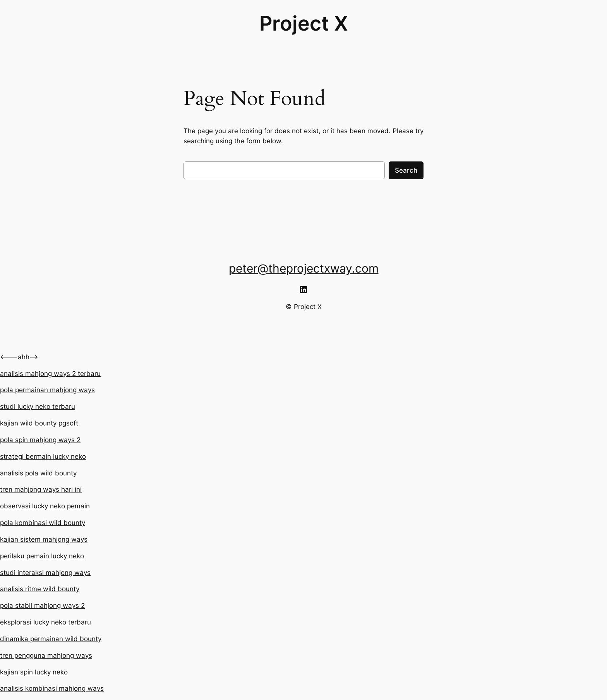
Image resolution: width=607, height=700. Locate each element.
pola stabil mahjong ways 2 (42, 606)
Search (406, 170)
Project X (304, 23)
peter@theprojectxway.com (304, 268)
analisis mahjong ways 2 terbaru (50, 374)
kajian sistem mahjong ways (44, 539)
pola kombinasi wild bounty (43, 523)
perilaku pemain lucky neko (42, 556)
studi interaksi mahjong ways (45, 573)
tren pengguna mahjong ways (46, 655)
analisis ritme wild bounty (40, 589)
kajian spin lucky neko (34, 672)
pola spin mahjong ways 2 (40, 440)
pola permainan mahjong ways (47, 390)
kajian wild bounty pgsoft (39, 423)
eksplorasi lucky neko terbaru (45, 622)
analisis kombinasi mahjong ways (52, 688)
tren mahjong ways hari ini (41, 489)
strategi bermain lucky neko (43, 456)
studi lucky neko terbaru (38, 407)
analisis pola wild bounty (38, 473)
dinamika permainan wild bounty (51, 639)
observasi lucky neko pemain (45, 506)
